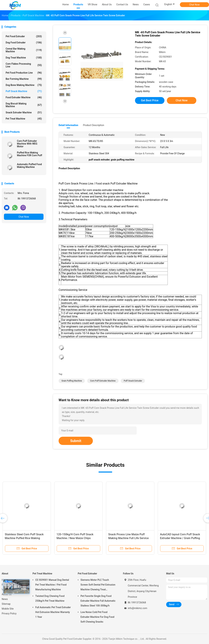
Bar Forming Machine (24, 79)
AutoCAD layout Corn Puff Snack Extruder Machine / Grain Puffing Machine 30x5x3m (180, 538)
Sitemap (6, 604)
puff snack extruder (133, 381)
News (5, 599)
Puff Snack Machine (24, 91)
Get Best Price (150, 100)
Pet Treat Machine (24, 119)
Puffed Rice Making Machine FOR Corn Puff (30, 154)
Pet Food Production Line (24, 73)
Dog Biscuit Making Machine (24, 105)
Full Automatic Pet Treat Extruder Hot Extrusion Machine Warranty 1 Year (53, 612)
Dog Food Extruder (24, 43)
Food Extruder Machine (24, 97)
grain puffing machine (72, 381)
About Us (7, 594)
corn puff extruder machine (103, 381)
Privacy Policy (9, 613)
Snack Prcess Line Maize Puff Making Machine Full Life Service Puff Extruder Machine (128, 538)
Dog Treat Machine (24, 58)
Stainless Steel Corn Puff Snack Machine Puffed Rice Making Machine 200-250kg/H (24, 538)
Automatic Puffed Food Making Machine (29, 166)
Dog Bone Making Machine (24, 85)
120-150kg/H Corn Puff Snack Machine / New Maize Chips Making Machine (75, 538)
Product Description (93, 125)
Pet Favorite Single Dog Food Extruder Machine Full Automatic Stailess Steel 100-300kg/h (98, 601)
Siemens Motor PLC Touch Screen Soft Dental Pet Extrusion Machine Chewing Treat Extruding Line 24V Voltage (98, 585)
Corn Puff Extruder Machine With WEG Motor (27, 144)
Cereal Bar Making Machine (24, 50)
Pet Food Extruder (24, 36)
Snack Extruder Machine (24, 112)
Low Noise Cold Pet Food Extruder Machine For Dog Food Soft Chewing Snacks (97, 617)
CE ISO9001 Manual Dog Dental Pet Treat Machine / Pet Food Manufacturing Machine (52, 585)
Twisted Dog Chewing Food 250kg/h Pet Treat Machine (50, 598)
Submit (76, 441)
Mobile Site (8, 609)
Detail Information (68, 125)
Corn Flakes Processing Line (24, 65)
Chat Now (195, 5)
